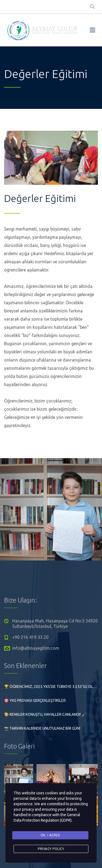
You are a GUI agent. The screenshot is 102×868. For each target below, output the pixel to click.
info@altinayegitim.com (36, 648)
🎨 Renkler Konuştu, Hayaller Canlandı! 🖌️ (45, 714)
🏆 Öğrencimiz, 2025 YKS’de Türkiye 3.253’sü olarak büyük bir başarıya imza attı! (51, 687)
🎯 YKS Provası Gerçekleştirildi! (35, 700)
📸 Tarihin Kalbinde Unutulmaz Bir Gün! (42, 728)
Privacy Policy (51, 849)
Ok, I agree (50, 835)
